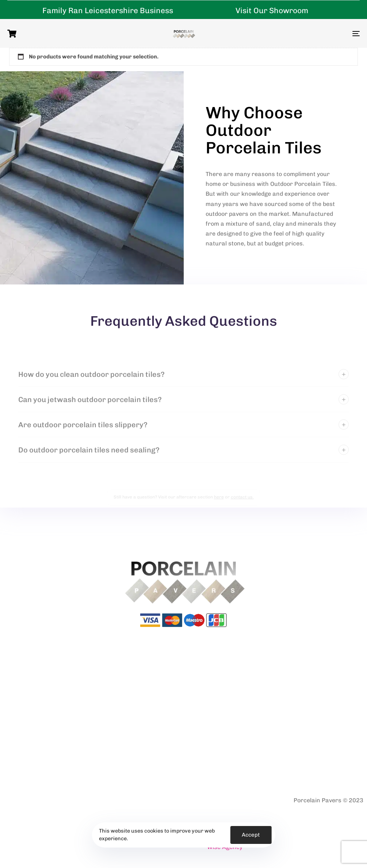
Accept (251, 835)
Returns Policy (109, 801)
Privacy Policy (18, 801)
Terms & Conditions (64, 801)
